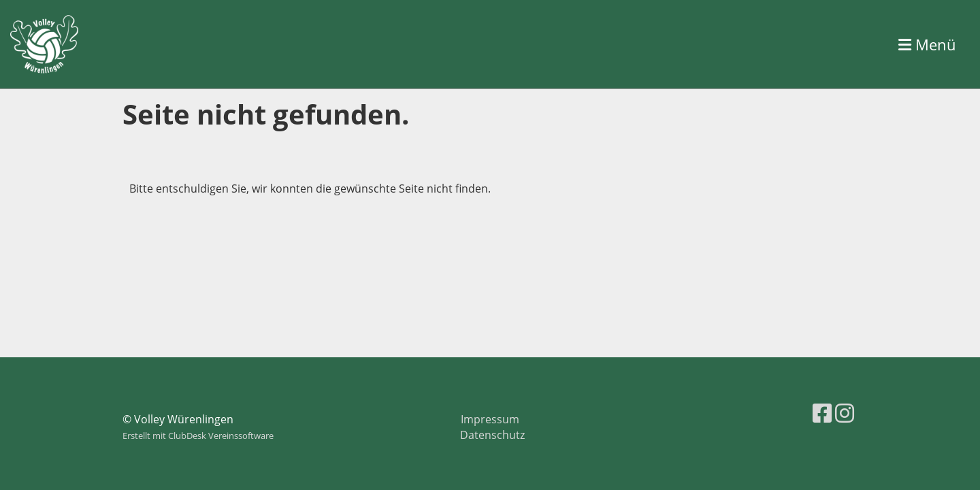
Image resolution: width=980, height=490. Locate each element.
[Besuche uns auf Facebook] (822, 413)
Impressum (490, 419)
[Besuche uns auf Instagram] (845, 413)
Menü (927, 44)
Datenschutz (492, 435)
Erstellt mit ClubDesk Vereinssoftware (198, 436)
